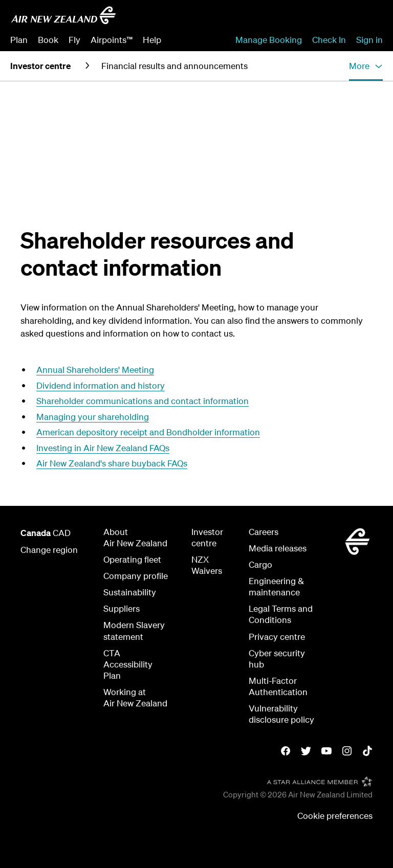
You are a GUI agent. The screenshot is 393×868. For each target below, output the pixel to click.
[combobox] (309, 18)
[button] (366, 66)
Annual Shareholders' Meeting (95, 370)
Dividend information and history (101, 385)
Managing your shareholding (93, 417)
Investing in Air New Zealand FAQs (103, 448)
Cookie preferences (335, 816)
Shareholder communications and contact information (143, 401)
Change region (49, 550)
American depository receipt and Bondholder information (148, 432)
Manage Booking (269, 40)
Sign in (369, 40)
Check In (329, 40)
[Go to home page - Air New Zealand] (63, 15)
